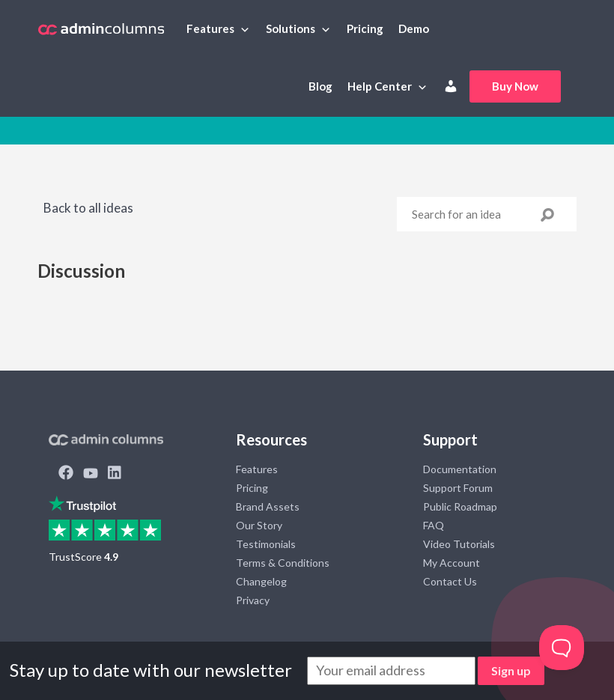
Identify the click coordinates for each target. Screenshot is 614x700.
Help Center (380, 86)
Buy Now (515, 86)
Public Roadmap (460, 506)
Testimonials (266, 544)
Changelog (261, 581)
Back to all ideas (87, 208)
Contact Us (450, 581)
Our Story (259, 525)
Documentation (460, 469)
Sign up (511, 670)
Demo (414, 28)
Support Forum (458, 488)
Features (210, 28)
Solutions (291, 28)
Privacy (253, 600)
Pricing (365, 28)
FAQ (434, 525)
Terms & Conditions (283, 563)
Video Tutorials (459, 544)
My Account (452, 563)
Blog (320, 86)
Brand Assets (268, 506)
